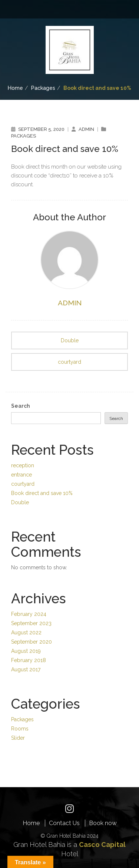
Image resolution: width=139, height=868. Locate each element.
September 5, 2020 (41, 129)
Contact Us (64, 818)
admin (86, 129)
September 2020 (32, 638)
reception (23, 465)
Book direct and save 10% (42, 492)
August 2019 (26, 647)
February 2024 (29, 612)
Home (15, 88)
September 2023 (31, 621)
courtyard (69, 362)
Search (21, 406)
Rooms (20, 724)
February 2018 (29, 656)
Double (70, 340)
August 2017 (26, 665)
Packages (43, 88)
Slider (18, 733)
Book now (103, 818)
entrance (21, 474)
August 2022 (26, 630)
